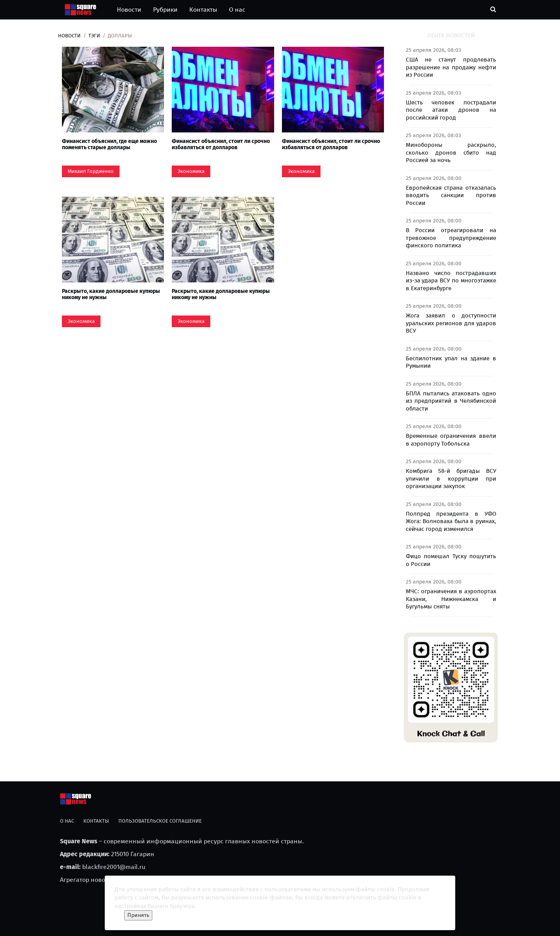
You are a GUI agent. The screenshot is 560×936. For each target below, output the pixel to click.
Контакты (203, 10)
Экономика (191, 171)
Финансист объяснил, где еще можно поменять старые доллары (109, 144)
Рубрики (165, 10)
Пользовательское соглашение (160, 821)
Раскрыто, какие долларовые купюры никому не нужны (111, 294)
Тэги (94, 36)
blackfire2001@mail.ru (114, 867)
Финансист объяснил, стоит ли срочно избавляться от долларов (221, 144)
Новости (129, 10)
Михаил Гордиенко (91, 171)
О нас (237, 10)
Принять (138, 915)
